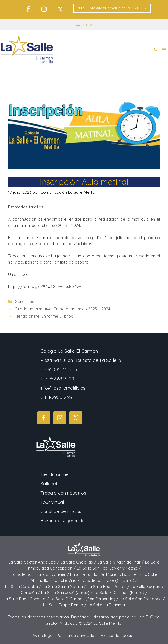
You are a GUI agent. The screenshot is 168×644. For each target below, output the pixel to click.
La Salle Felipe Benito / (65, 605)
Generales (24, 301)
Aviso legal (43, 635)
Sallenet (49, 484)
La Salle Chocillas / (79, 562)
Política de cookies (118, 635)
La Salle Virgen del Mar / (121, 562)
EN (78, 8)
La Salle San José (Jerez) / (67, 593)
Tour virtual (52, 502)
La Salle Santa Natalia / (65, 587)
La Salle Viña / (67, 580)
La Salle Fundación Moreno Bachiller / (106, 574)
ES (83, 8)
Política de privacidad (77, 635)
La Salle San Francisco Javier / (41, 574)
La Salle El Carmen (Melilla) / (121, 593)
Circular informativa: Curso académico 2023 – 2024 (62, 309)
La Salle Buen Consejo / (27, 599)
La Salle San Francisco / (142, 599)
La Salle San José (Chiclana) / (109, 580)
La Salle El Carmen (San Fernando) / (85, 599)
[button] (156, 50)
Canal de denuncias (61, 511)
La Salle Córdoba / (24, 587)
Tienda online (54, 474)
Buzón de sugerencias (64, 520)
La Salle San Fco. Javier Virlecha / (109, 568)
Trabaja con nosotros (63, 493)
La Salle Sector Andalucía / (34, 562)
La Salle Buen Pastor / (109, 587)
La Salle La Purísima (106, 605)
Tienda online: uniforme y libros (44, 316)
